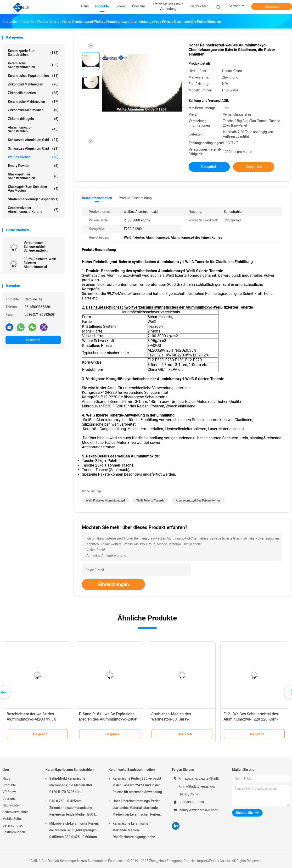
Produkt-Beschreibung (135, 198)
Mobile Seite (12, 819)
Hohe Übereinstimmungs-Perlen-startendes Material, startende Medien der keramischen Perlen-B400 (137, 808)
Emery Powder (33, 166)
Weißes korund (33, 157)
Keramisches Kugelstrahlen (33, 76)
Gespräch (272, 6)
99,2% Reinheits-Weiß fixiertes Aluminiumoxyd (40, 263)
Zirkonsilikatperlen (33, 93)
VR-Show (9, 792)
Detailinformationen (97, 198)
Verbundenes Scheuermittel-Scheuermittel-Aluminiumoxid (35, 247)
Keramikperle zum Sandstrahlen (33, 53)
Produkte (9, 785)
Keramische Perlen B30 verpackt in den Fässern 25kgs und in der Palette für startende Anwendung (137, 785)
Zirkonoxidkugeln (33, 119)
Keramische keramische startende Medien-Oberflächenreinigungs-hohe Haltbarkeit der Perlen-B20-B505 (137, 831)
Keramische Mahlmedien (33, 101)
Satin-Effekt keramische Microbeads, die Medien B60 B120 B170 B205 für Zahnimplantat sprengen (71, 786)
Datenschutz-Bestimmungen (14, 829)
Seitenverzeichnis (15, 812)
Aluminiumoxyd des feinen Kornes (198, 501)
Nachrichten (11, 805)
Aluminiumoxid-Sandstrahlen (33, 129)
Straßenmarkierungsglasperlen (33, 199)
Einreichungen (113, 584)
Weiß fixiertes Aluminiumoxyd (105, 501)
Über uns (9, 799)
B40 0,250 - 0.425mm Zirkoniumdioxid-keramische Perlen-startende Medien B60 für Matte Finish (74, 808)
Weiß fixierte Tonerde (150, 501)
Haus (6, 778)
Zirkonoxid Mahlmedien (33, 84)
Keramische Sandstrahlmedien (33, 65)
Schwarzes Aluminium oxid (33, 140)
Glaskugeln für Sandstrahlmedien (33, 176)
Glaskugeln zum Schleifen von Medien (33, 189)
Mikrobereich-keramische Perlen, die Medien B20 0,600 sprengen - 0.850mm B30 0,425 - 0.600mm (74, 830)
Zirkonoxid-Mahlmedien (33, 110)
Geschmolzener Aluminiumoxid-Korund (33, 210)
